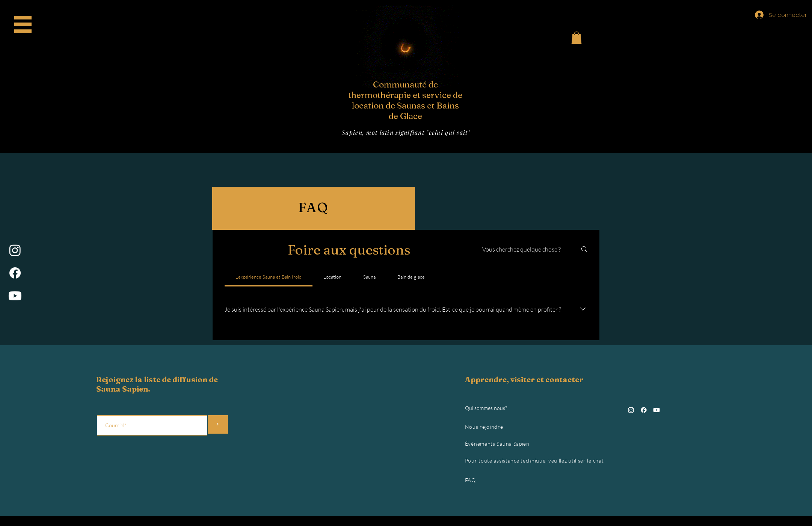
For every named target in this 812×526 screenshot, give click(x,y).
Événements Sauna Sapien (497, 444)
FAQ (470, 480)
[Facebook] (15, 273)
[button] (577, 38)
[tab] (269, 277)
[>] (218, 424)
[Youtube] (15, 296)
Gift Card (26, 39)
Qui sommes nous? (486, 408)
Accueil (26, 22)
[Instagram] (15, 250)
